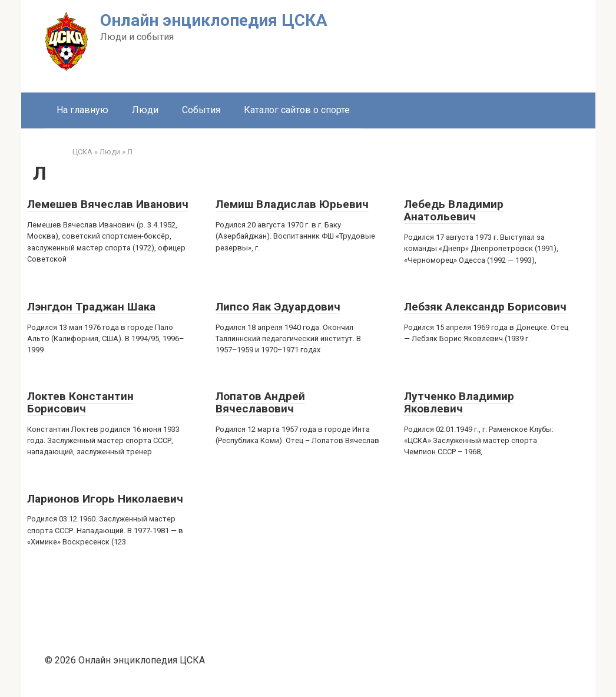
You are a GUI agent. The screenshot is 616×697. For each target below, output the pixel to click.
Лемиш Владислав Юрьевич (292, 204)
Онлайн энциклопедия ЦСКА (214, 20)
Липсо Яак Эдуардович (278, 307)
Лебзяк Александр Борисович (485, 307)
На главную (82, 110)
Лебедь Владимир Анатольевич (454, 210)
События (201, 110)
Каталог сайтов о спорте (297, 110)
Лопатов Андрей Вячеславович (260, 402)
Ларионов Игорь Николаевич (105, 499)
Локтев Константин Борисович (80, 402)
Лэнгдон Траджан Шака (91, 307)
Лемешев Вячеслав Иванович (108, 204)
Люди (145, 110)
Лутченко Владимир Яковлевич (459, 402)
